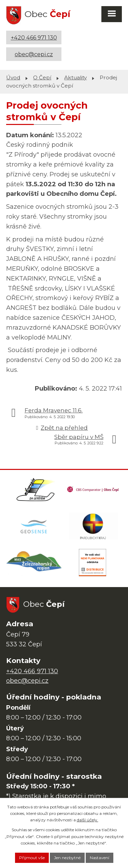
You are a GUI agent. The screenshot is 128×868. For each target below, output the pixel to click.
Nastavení (99, 858)
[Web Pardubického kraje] (94, 526)
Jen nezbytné (67, 858)
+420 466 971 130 (34, 37)
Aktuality (75, 77)
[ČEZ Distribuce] (93, 563)
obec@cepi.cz (34, 54)
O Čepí (42, 77)
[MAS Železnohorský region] (34, 563)
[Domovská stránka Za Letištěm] (35, 490)
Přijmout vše (32, 858)
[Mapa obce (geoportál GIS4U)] (34, 526)
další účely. (88, 820)
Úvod (13, 77)
